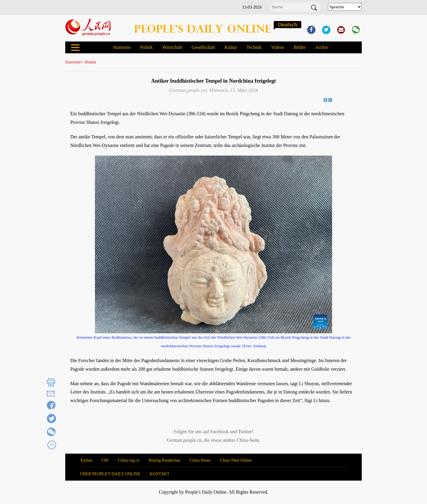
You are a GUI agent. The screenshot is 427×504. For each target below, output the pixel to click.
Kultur (231, 47)
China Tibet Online (236, 460)
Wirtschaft (172, 47)
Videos (278, 47)
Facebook (219, 432)
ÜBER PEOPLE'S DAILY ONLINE (110, 474)
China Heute (200, 460)
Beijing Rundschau (164, 460)
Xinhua (86, 460)
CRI (105, 460)
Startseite (122, 47)
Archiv (322, 47)
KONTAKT (160, 474)
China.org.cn (129, 460)
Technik (254, 47)
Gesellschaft (203, 47)
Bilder (300, 47)
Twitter (245, 432)
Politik (146, 47)
